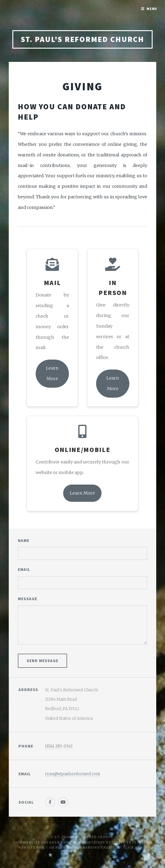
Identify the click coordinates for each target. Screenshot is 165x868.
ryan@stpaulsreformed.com (73, 774)
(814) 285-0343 (59, 746)
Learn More (52, 373)
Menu (152, 9)
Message (27, 599)
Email (24, 570)
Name (24, 541)
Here (140, 847)
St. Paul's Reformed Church (82, 39)
